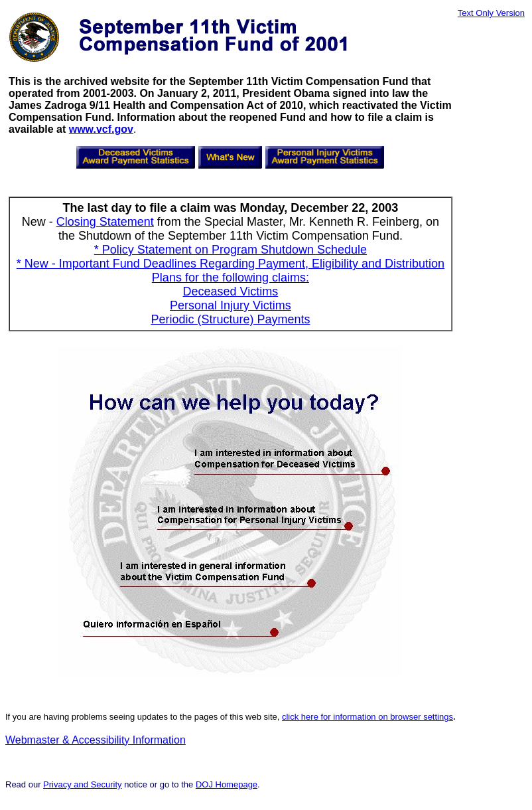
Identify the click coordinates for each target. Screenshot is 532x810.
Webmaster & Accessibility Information (96, 740)
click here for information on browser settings (367, 717)
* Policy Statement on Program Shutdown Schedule (231, 250)
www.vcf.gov (101, 129)
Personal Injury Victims (231, 305)
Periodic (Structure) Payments (230, 319)
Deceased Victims (231, 291)
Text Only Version (491, 13)
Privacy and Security (83, 784)
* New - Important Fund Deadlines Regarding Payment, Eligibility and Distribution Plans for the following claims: (231, 271)
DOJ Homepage (227, 784)
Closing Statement (105, 222)
